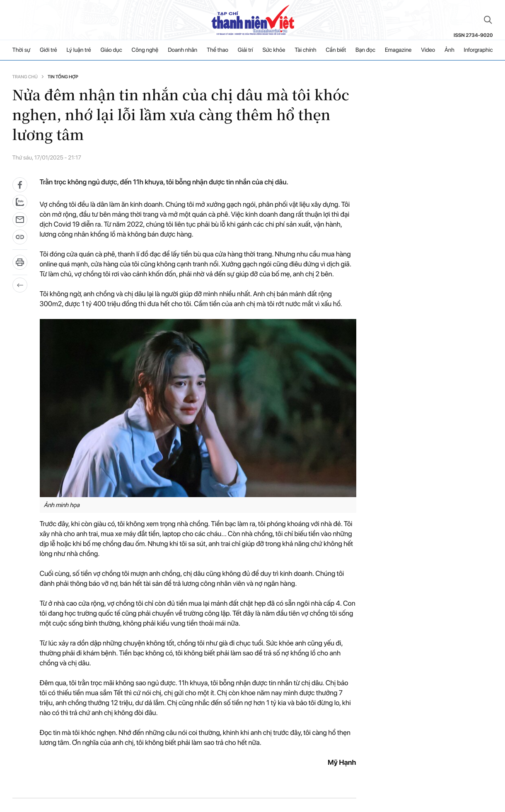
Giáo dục (111, 50)
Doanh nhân (182, 50)
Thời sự (22, 50)
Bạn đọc (365, 50)
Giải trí (245, 50)
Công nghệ (145, 50)
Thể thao (217, 50)
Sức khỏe (274, 50)
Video (428, 50)
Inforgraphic (478, 50)
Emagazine (398, 50)
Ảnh (449, 50)
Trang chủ (25, 77)
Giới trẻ (48, 50)
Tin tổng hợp (63, 77)
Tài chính (305, 50)
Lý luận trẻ (79, 50)
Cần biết (336, 50)
